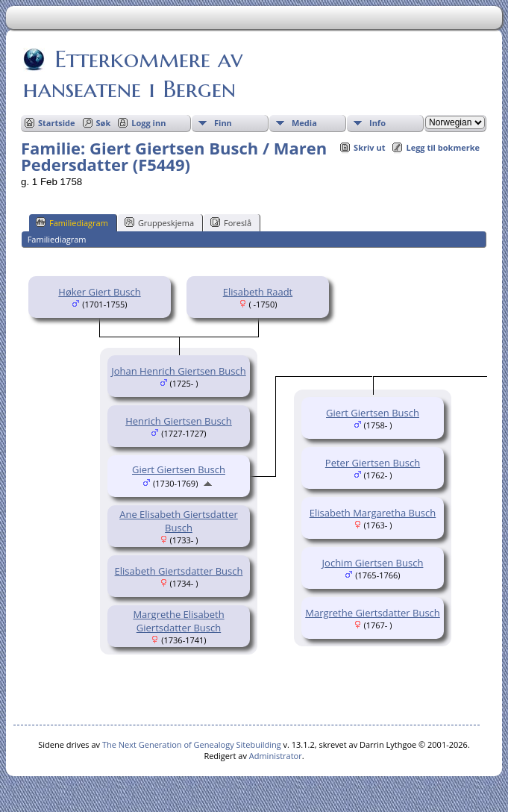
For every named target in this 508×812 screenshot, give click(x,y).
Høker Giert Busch (99, 292)
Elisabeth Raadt (258, 292)
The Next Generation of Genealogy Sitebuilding (192, 744)
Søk (104, 123)
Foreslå (231, 222)
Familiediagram (72, 222)
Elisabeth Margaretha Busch (373, 513)
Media (304, 123)
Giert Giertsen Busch (179, 469)
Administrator (276, 756)
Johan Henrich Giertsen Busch (178, 371)
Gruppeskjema (159, 222)
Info (377, 123)
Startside (57, 123)
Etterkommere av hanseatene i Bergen (133, 74)
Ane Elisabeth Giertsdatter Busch (179, 521)
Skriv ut (369, 147)
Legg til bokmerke (443, 147)
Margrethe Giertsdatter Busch (373, 613)
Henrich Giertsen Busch (179, 421)
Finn (223, 123)
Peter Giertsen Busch (373, 463)
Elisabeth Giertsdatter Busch (179, 571)
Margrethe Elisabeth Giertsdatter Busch (178, 621)
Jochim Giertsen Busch (373, 563)
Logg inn (148, 123)
